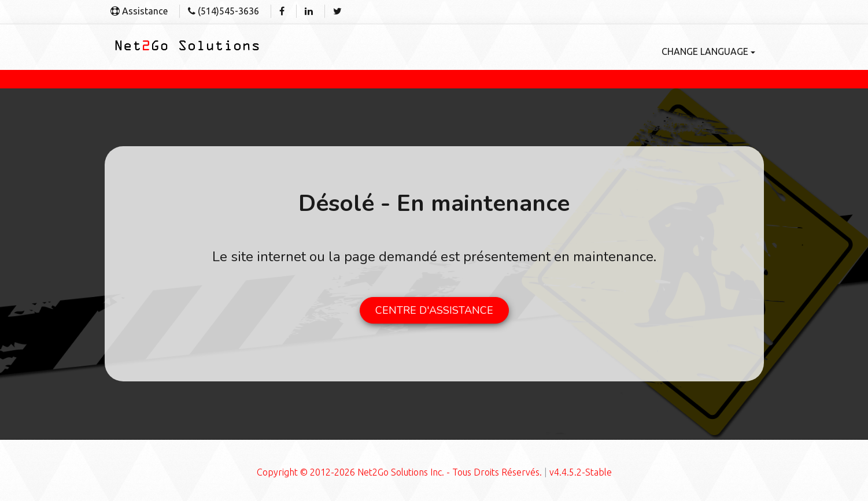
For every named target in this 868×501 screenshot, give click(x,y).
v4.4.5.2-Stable (581, 472)
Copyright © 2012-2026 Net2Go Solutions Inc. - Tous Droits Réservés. (399, 472)
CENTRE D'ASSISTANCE (434, 310)
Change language (708, 51)
